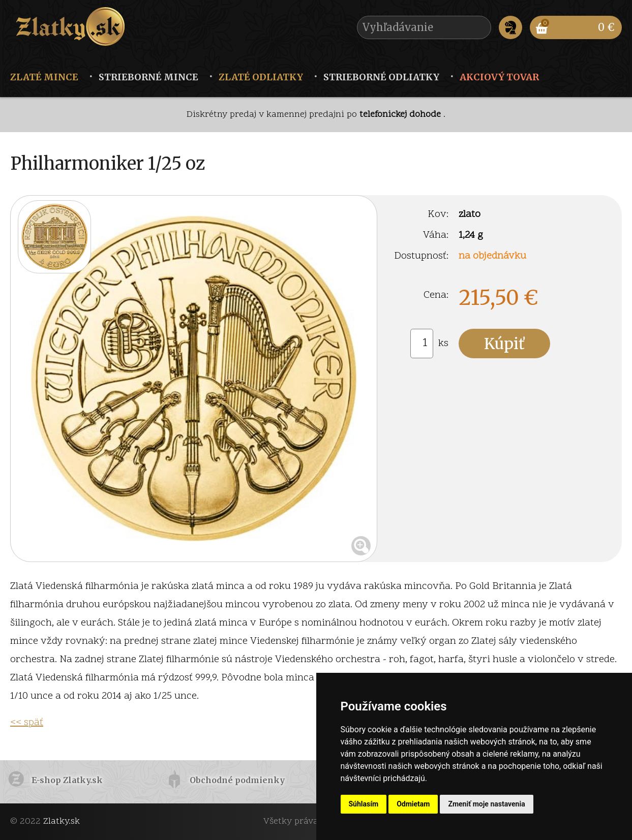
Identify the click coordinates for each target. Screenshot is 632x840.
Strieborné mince (148, 77)
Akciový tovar (499, 77)
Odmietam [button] (413, 804)
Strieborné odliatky (381, 77)
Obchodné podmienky (237, 780)
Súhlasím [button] (364, 804)
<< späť (27, 723)
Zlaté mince (44, 77)
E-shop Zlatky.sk (67, 780)
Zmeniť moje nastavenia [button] (486, 804)
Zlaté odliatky (261, 77)
